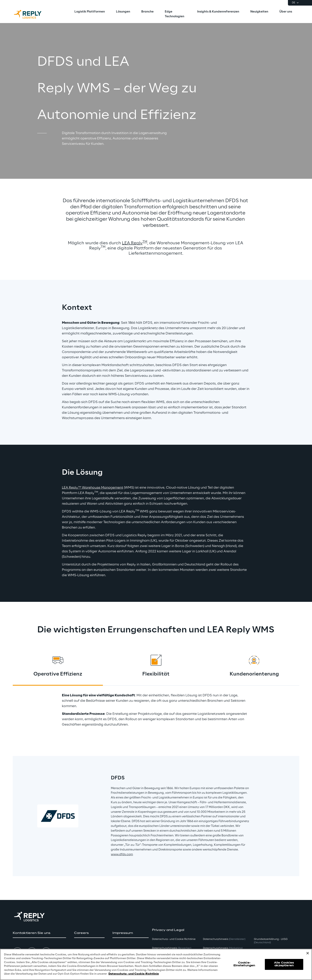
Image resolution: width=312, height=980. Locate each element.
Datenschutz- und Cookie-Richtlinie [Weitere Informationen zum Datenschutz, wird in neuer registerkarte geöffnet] (134, 974)
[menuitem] (90, 12)
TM (145, 242)
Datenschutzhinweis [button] (172, 948)
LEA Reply (132, 243)
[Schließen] (308, 953)
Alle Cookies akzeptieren (284, 964)
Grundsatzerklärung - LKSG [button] (271, 941)
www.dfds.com (122, 854)
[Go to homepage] (32, 14)
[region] (156, 964)
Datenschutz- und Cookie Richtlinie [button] (174, 939)
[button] (39, 933)
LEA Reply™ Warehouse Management (93, 488)
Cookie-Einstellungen (244, 964)
